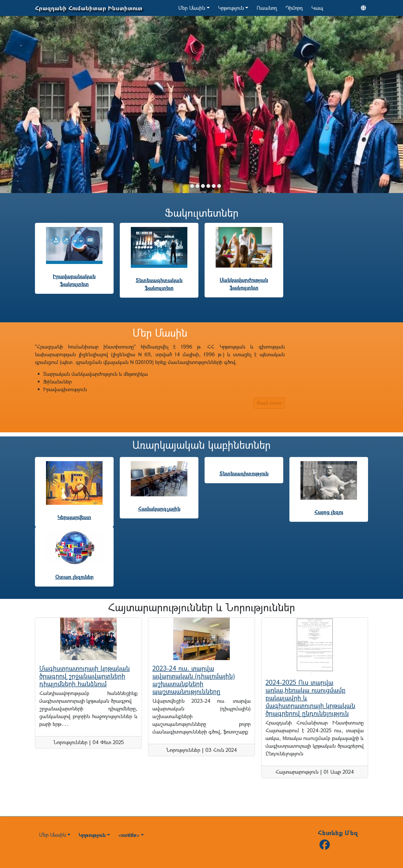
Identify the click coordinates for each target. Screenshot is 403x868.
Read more (269, 403)
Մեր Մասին (192, 8)
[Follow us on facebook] (325, 847)
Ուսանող (267, 8)
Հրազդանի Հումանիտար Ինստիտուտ (89, 8)
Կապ (317, 8)
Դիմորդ (294, 8)
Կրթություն (231, 8)
